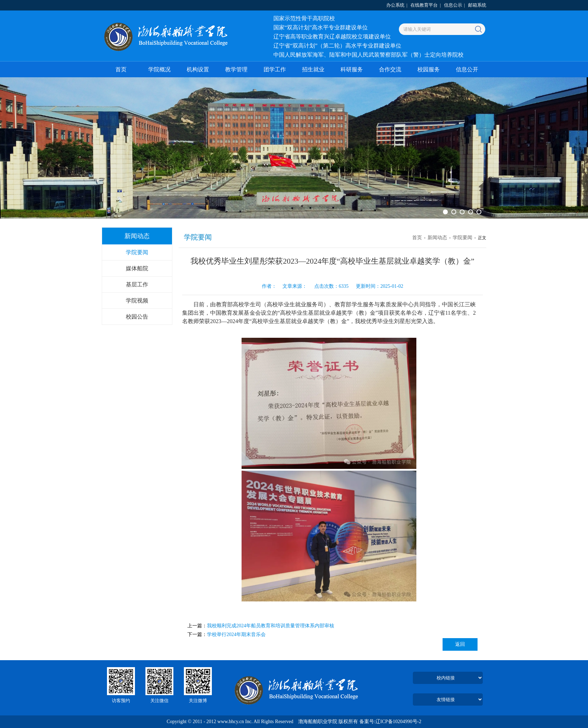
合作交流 (390, 69)
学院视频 (137, 301)
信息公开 (467, 69)
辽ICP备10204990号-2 (398, 722)
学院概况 (159, 69)
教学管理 (236, 69)
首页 (121, 69)
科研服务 (352, 69)
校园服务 (429, 69)
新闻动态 (437, 238)
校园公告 (137, 317)
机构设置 (198, 69)
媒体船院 (137, 268)
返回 (460, 644)
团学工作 (275, 69)
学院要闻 (137, 252)
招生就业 (313, 69)
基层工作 (137, 284)
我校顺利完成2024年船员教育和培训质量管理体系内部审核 (271, 626)
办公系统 (395, 5)
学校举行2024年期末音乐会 (236, 634)
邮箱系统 (477, 5)
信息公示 (453, 5)
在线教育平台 (424, 5)
